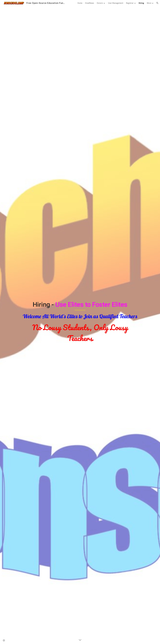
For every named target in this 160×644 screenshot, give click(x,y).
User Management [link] (116, 3)
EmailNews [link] (90, 3)
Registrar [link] (130, 3)
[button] (157, 3)
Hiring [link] (141, 3)
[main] (80, 322)
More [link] (149, 3)
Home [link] (80, 3)
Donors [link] (100, 3)
